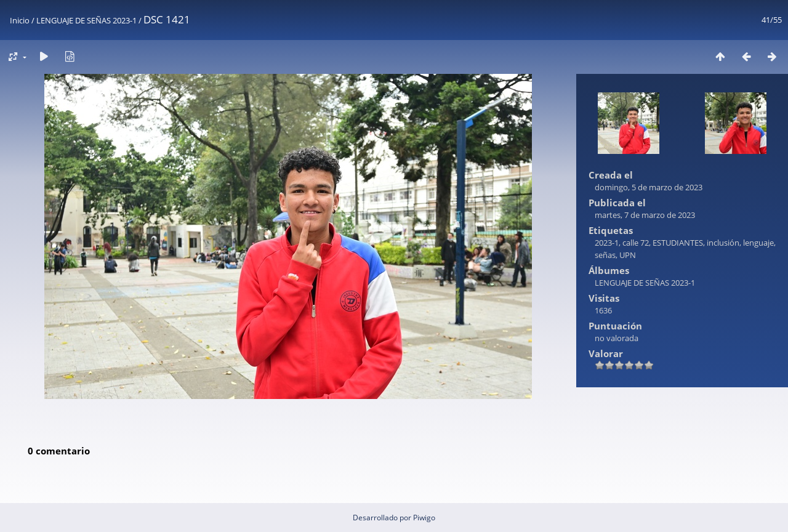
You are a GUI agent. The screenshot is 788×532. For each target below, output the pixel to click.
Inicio (20, 20)
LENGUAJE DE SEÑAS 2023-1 (86, 20)
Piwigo (424, 518)
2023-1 (607, 243)
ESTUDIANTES (678, 243)
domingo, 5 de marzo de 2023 (649, 187)
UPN (628, 255)
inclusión (723, 243)
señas (605, 255)
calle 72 (636, 243)
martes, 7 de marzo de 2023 (645, 215)
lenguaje (758, 243)
